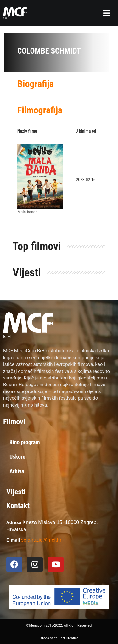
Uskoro (17, 457)
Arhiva (17, 471)
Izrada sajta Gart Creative (59, 638)
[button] (107, 13)
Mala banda (27, 212)
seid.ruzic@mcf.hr (41, 540)
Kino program (25, 442)
